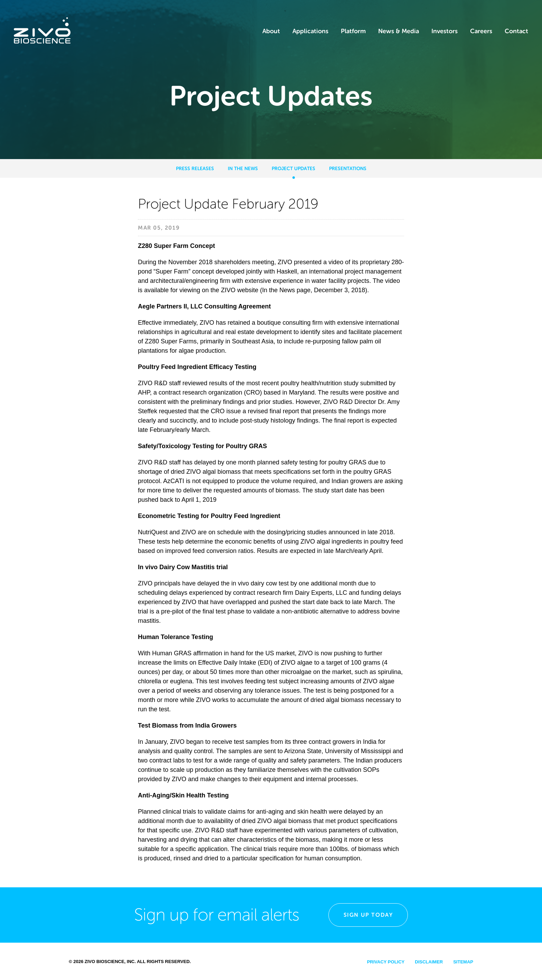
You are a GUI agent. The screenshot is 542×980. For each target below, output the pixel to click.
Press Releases (195, 168)
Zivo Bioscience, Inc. (110, 961)
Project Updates (293, 168)
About (271, 31)
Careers (481, 31)
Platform (353, 31)
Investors (445, 31)
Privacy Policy (386, 962)
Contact (516, 31)
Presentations (348, 168)
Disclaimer (429, 962)
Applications (310, 31)
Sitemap (463, 962)
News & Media (399, 31)
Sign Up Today (368, 915)
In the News (243, 168)
